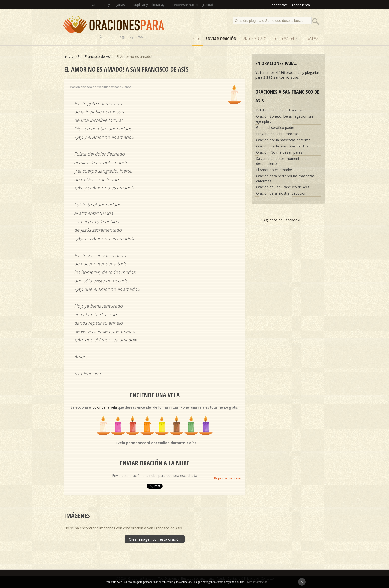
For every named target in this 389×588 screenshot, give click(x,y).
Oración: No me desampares (279, 152)
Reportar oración (227, 478)
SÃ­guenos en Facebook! (281, 220)
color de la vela (105, 407)
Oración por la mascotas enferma (283, 140)
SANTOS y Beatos (255, 39)
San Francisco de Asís (95, 56)
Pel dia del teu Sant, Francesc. (280, 110)
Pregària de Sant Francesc (277, 134)
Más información (257, 582)
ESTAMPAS (311, 39)
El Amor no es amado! (274, 170)
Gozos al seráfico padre (275, 128)
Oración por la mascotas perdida (282, 146)
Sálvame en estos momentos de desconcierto (282, 161)
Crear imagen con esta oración (155, 539)
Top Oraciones (286, 39)
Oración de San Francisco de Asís (283, 187)
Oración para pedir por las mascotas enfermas (285, 178)
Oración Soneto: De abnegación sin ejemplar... (284, 119)
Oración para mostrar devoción (281, 193)
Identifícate (279, 5)
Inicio (196, 39)
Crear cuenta (300, 5)
